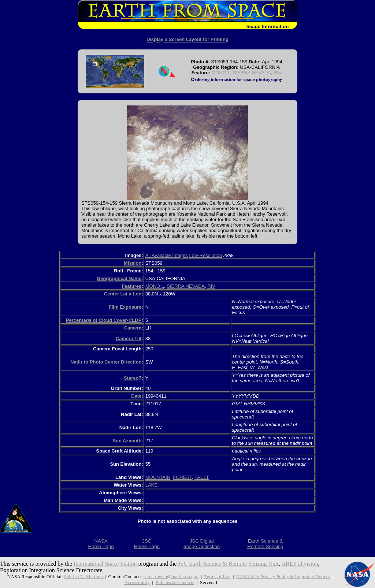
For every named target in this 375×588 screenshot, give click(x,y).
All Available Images (167, 255)
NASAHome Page (101, 544)
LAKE (151, 485)
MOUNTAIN (158, 477)
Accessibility (137, 582)
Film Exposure (125, 307)
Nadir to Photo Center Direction (106, 362)
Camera (133, 328)
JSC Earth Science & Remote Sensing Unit (229, 564)
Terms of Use (217, 576)
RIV (278, 73)
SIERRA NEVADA (252, 73)
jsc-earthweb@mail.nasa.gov (170, 576)
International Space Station (105, 564)
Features (131, 286)
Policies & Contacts (175, 582)
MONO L (221, 73)
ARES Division (300, 564)
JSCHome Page (147, 544)
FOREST (182, 477)
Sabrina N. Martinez (83, 576)
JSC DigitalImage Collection (202, 544)
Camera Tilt (129, 338)
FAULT (202, 477)
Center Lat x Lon (123, 294)
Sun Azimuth (127, 441)
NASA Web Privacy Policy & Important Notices (283, 576)
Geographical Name (119, 278)
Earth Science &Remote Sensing (265, 544)
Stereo (131, 378)
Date (136, 396)
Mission (133, 263)
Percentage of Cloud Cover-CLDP (104, 320)
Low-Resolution (205, 255)
